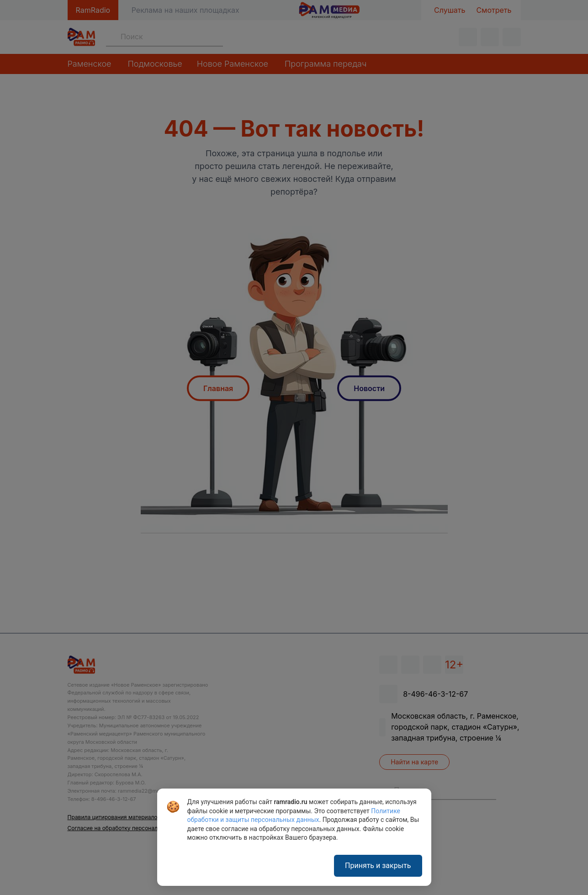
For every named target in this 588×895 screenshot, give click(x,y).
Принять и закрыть (378, 866)
